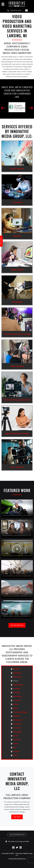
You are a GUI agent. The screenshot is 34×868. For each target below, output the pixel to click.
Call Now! (17, 817)
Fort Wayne (17, 728)
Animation (17, 236)
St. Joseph (17, 700)
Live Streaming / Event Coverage (17, 334)
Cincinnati (17, 740)
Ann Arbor (17, 689)
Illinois (15, 755)
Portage (16, 669)
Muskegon (17, 692)
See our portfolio (17, 625)
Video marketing (17, 366)
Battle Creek (17, 677)
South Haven (18, 696)
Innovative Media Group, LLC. (24, 854)
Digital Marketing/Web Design (17, 434)
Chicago (16, 751)
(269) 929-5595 (14, 11)
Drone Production (17, 169)
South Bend (17, 724)
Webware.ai (21, 859)
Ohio (15, 747)
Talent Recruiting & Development (17, 400)
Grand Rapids (18, 685)
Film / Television (17, 467)
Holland (16, 704)
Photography (17, 302)
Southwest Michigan (20, 712)
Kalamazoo (17, 673)
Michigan (16, 716)
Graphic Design (17, 270)
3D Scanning (17, 202)
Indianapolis (17, 732)
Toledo (15, 744)
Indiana (16, 736)
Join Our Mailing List (17, 834)
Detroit (16, 708)
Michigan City (18, 720)
